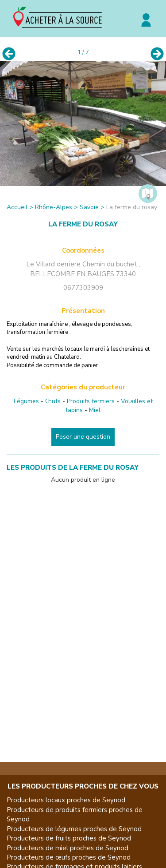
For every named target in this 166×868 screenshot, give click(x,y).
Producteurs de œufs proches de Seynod (69, 857)
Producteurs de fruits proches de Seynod (69, 838)
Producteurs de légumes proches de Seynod (74, 829)
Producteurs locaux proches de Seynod (66, 800)
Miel (95, 410)
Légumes (26, 401)
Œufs (53, 401)
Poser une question (83, 437)
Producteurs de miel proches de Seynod (68, 848)
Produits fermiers (91, 401)
